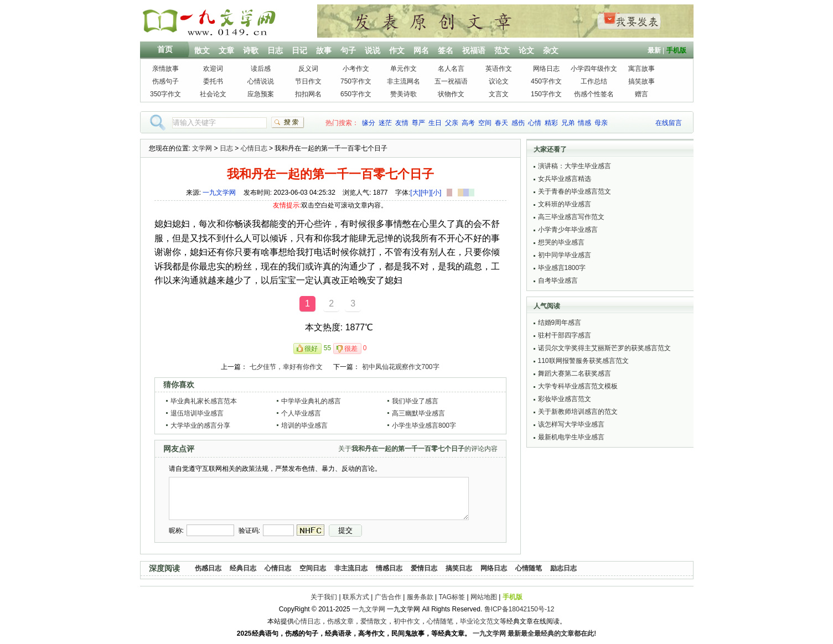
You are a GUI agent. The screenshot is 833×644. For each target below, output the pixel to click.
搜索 (288, 123)
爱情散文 (374, 621)
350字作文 (165, 94)
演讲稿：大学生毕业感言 (575, 166)
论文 (526, 50)
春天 (501, 123)
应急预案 (261, 94)
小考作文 (356, 69)
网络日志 (546, 69)
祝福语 (474, 50)
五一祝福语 (451, 81)
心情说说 (261, 81)
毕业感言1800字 (562, 268)
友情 (402, 123)
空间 (485, 123)
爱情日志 (424, 568)
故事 (324, 50)
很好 (311, 349)
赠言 (641, 94)
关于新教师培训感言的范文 (578, 412)
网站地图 (484, 597)
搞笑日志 (459, 568)
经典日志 (243, 568)
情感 (584, 123)
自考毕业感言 (558, 281)
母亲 (601, 123)
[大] (415, 193)
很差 (351, 349)
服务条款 (420, 597)
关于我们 (324, 597)
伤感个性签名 (594, 94)
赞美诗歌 (403, 94)
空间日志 (313, 568)
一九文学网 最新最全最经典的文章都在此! (534, 633)
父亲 (452, 123)
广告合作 (388, 597)
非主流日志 (351, 568)
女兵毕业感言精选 (565, 179)
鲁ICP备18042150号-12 (519, 609)
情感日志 (389, 568)
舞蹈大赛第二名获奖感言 (575, 373)
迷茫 (385, 123)
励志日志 (563, 568)
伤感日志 (208, 568)
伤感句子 (165, 81)
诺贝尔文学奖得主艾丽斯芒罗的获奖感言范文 (604, 348)
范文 (502, 50)
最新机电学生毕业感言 (571, 437)
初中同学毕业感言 (565, 255)
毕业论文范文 (480, 621)
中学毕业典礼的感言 (311, 401)
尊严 (418, 123)
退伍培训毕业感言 (197, 413)
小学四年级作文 (594, 69)
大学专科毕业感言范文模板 (578, 386)
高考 (468, 123)
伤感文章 (340, 621)
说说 (372, 50)
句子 (348, 50)
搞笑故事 (641, 81)
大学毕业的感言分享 (200, 425)
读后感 (261, 69)
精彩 (551, 123)
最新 (654, 50)
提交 (345, 530)
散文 (202, 50)
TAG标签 (452, 597)
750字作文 (356, 81)
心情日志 (254, 148)
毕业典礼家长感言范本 (204, 401)
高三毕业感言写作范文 (571, 217)
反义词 (308, 69)
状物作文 (451, 94)
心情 (535, 123)
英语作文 (499, 69)
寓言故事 (641, 69)
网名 (421, 50)
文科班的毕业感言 (565, 204)
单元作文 (403, 69)
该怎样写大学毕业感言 (571, 424)
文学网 (202, 148)
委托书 (213, 81)
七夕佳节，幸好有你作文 (286, 367)
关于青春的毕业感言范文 (575, 191)
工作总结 (594, 81)
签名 (446, 50)
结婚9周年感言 (560, 323)
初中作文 (407, 621)
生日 (435, 123)
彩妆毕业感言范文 (565, 399)
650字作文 (356, 94)
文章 (226, 50)
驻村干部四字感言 (565, 335)
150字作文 (546, 94)
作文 (397, 50)
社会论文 (213, 94)
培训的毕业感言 (304, 425)
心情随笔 (529, 568)
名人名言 (451, 69)
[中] (426, 193)
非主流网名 (403, 81)
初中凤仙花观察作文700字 (401, 367)
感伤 (518, 123)
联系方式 (356, 597)
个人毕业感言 (301, 413)
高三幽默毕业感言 (418, 413)
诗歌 (251, 50)
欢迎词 (213, 69)
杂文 (551, 50)
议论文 (499, 81)
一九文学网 (219, 193)
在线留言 (669, 123)
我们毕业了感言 (415, 401)
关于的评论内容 (418, 449)
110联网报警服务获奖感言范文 (583, 361)
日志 (275, 50)
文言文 (499, 94)
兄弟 (568, 123)
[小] (436, 193)
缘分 (369, 123)
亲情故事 (165, 69)
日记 (299, 50)
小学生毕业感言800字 (424, 425)
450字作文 (546, 81)
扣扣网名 (308, 94)
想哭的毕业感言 (561, 242)
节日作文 (308, 81)
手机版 (676, 50)
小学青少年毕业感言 (568, 230)
